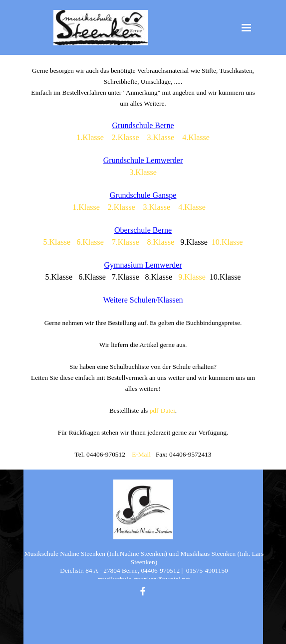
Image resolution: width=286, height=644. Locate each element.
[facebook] (143, 591)
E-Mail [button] (141, 454)
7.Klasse (126, 242)
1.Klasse (90, 137)
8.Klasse (161, 242)
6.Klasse (90, 242)
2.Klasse (126, 137)
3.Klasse (161, 137)
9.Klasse (192, 277)
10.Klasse (227, 242)
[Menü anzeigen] (247, 27)
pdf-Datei (162, 410)
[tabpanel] (143, 262)
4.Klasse (196, 137)
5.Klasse (57, 242)
